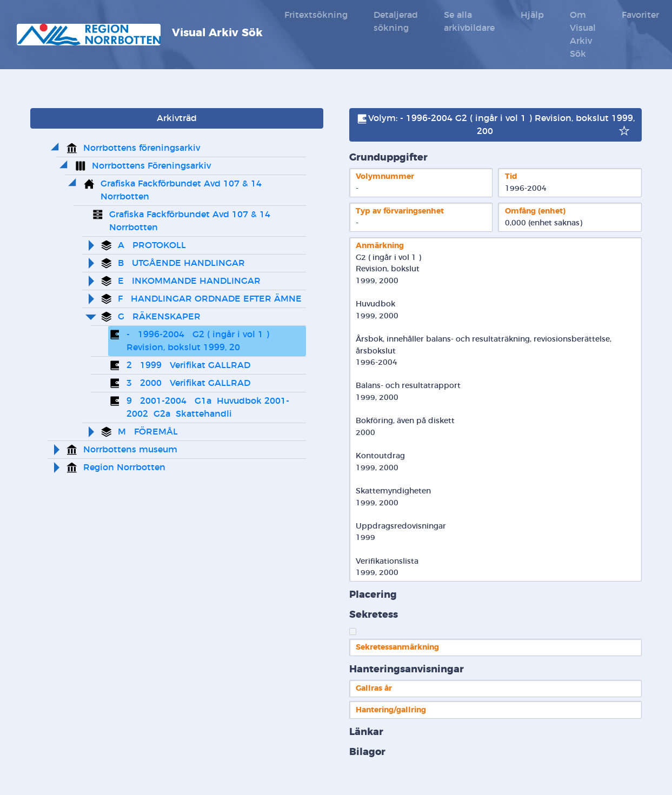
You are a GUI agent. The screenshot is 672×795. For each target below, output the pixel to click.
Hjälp (532, 15)
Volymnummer (385, 176)
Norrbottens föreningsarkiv (142, 148)
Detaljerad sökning (396, 22)
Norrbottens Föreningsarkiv (151, 166)
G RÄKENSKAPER (159, 317)
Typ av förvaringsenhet (400, 211)
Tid (511, 176)
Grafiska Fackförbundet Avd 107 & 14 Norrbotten (182, 190)
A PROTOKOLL (152, 245)
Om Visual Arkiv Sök (583, 35)
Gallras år (374, 688)
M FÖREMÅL (148, 432)
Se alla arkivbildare (469, 22)
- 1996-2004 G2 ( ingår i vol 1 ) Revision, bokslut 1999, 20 (199, 341)
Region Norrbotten (124, 467)
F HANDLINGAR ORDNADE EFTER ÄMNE (210, 299)
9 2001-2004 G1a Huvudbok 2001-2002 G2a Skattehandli (208, 407)
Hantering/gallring (391, 710)
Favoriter (640, 15)
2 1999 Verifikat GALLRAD (188, 365)
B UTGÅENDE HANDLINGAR (181, 263)
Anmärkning (380, 246)
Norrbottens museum (130, 450)
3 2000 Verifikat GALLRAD (188, 383)
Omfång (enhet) (535, 211)
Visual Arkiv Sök (140, 35)
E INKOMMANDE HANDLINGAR (189, 281)
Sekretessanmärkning (397, 647)
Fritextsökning (316, 15)
